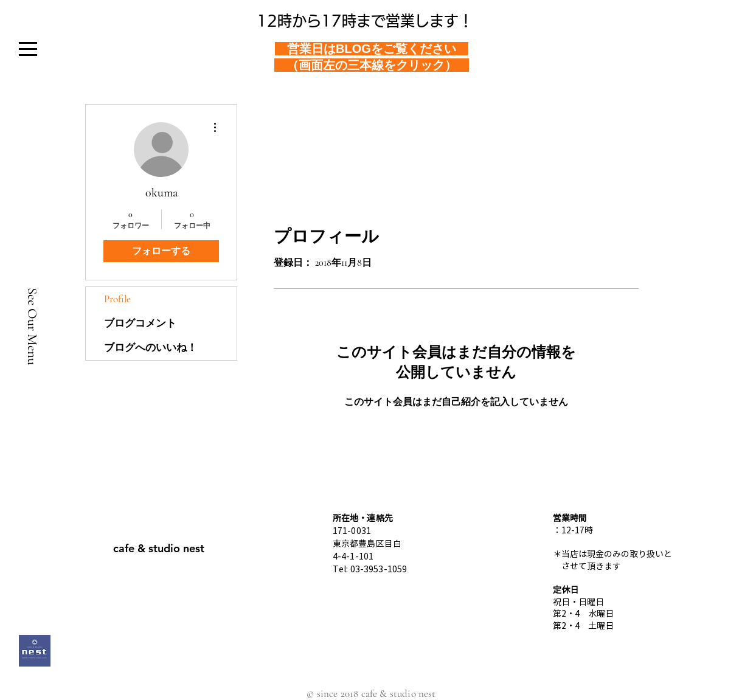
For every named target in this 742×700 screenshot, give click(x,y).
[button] (28, 49)
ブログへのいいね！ (151, 348)
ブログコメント (140, 323)
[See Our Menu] (32, 326)
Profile (117, 299)
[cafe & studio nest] (159, 548)
